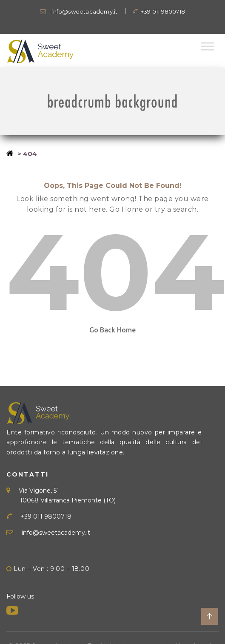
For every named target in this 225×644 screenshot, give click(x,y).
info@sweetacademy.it (79, 11)
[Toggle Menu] (208, 46)
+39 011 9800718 (159, 11)
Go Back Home (112, 330)
